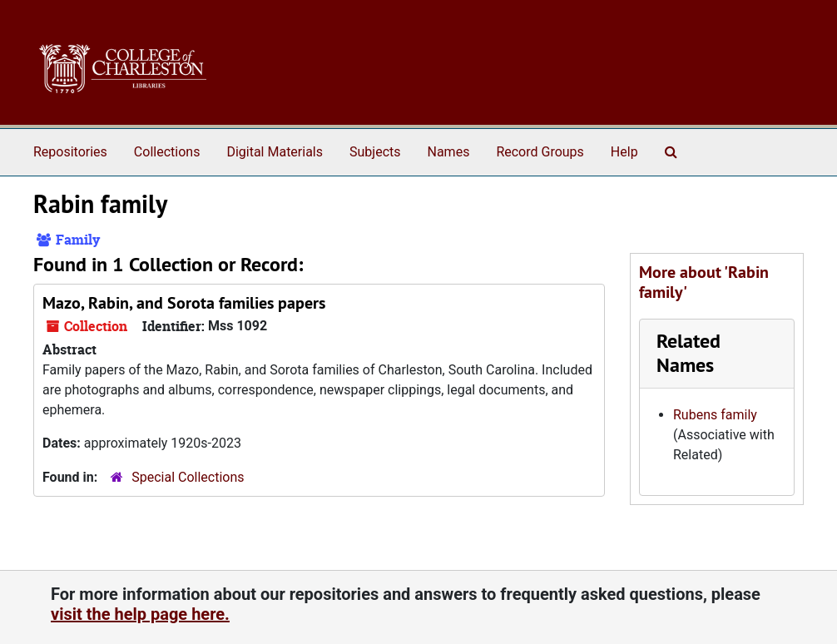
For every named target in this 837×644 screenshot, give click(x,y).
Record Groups (540, 152)
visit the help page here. (140, 614)
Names (449, 152)
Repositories (70, 152)
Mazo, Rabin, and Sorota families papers (184, 303)
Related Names (688, 353)
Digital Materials (275, 152)
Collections (167, 152)
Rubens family (715, 415)
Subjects (375, 152)
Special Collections (188, 477)
